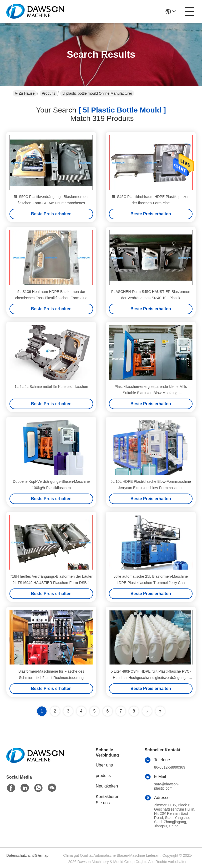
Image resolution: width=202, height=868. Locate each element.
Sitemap (42, 855)
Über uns (104, 765)
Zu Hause (25, 93)
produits (103, 776)
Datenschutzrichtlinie (19, 855)
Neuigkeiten (107, 786)
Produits (49, 93)
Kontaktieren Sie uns (108, 800)
